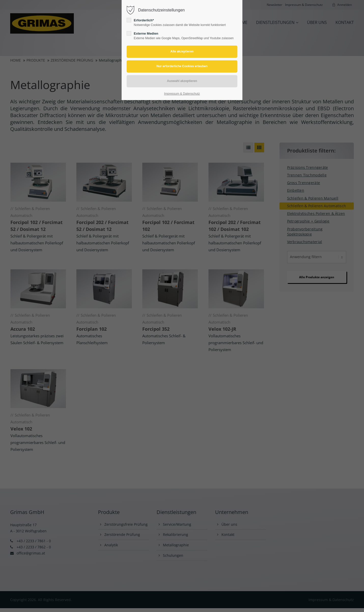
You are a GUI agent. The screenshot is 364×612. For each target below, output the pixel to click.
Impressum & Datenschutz (182, 94)
